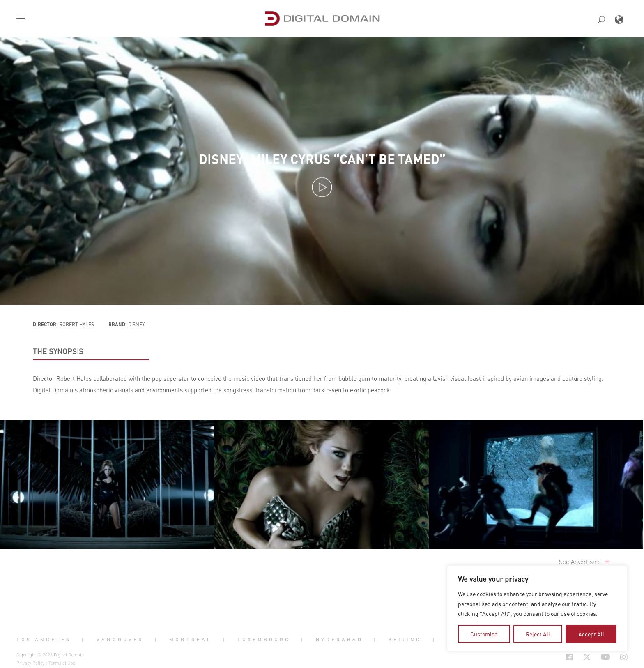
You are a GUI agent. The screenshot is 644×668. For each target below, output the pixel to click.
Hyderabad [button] (339, 639)
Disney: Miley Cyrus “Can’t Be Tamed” (322, 159)
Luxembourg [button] (264, 639)
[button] (23, 19)
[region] (537, 608)
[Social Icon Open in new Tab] (543, 657)
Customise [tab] (484, 634)
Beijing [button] (405, 639)
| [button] (84, 639)
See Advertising (585, 562)
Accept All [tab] (591, 634)
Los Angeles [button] (44, 639)
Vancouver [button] (120, 639)
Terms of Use (62, 663)
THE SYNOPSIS (58, 351)
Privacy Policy (30, 663)
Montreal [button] (191, 639)
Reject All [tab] (538, 634)
